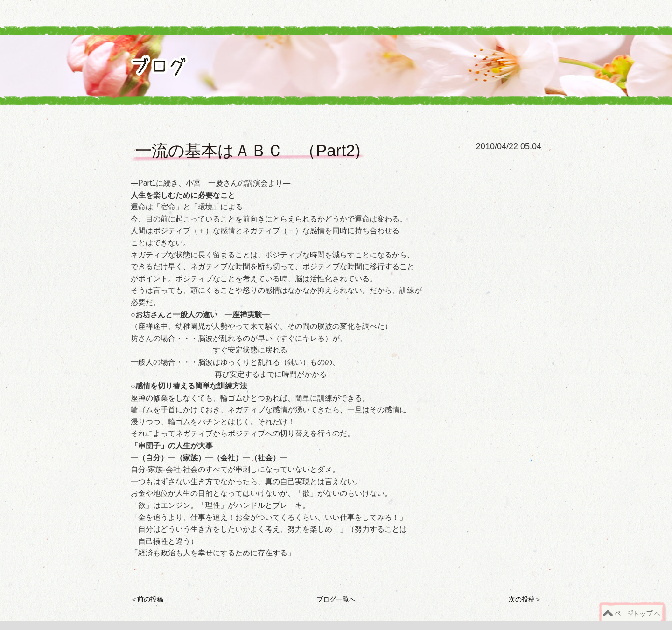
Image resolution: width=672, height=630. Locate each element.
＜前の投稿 (147, 599)
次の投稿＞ (525, 599)
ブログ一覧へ (336, 599)
